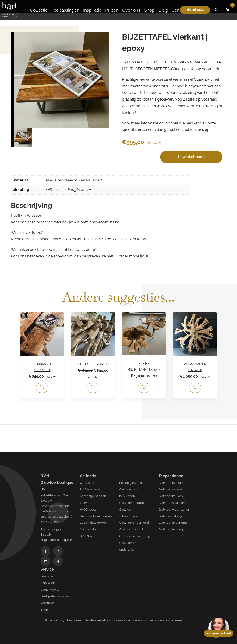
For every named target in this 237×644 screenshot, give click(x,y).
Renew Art (48, 583)
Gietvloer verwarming (135, 536)
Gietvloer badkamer (173, 483)
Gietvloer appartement (175, 523)
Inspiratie (92, 10)
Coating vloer (89, 529)
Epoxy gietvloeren (93, 523)
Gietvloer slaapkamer (174, 503)
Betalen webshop (97, 620)
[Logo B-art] (9, 10)
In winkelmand (191, 157)
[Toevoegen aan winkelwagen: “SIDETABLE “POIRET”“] (93, 388)
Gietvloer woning (171, 529)
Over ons (131, 10)
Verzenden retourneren (165, 620)
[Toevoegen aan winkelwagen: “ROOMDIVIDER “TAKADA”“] (195, 388)
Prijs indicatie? (195, 10)
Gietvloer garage (170, 489)
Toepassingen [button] (65, 10)
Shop (149, 10)
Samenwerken (51, 590)
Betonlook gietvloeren (96, 516)
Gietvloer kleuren (132, 503)
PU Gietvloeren (91, 489)
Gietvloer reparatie (132, 529)
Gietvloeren (88, 483)
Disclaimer (75, 620)
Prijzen (112, 10)
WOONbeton (89, 509)
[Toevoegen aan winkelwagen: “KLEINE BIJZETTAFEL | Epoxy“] (144, 388)
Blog (163, 10)
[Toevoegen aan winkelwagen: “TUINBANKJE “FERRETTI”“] (42, 388)
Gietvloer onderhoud (134, 523)
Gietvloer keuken (171, 496)
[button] (216, 10)
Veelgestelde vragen (55, 596)
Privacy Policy (55, 620)
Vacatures (47, 603)
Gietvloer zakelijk (171, 516)
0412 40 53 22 (52, 529)
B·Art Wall (87, 536)
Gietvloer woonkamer (174, 509)
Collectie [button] (39, 10)
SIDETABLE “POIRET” (93, 364)
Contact (179, 10)
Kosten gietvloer (131, 483)
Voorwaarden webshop (129, 620)
